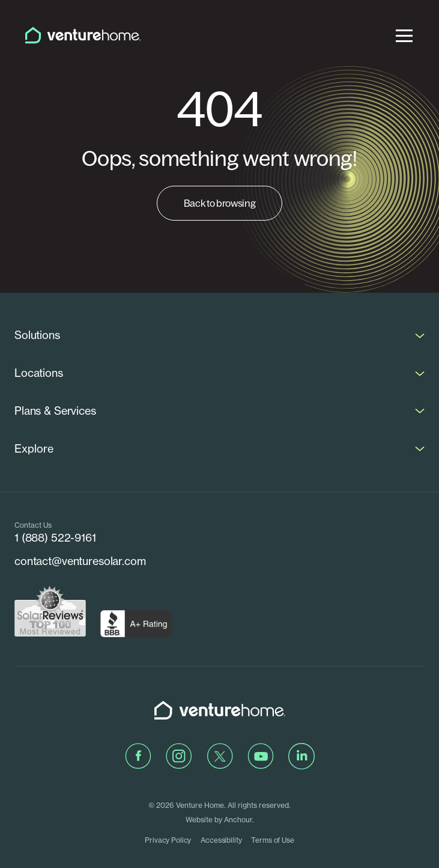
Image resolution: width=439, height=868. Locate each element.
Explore (34, 449)
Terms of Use (272, 840)
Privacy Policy (168, 840)
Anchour (238, 820)
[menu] (404, 35)
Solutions (37, 335)
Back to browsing (220, 203)
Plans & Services (55, 411)
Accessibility (221, 840)
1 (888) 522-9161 (55, 538)
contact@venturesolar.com (80, 561)
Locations (39, 373)
